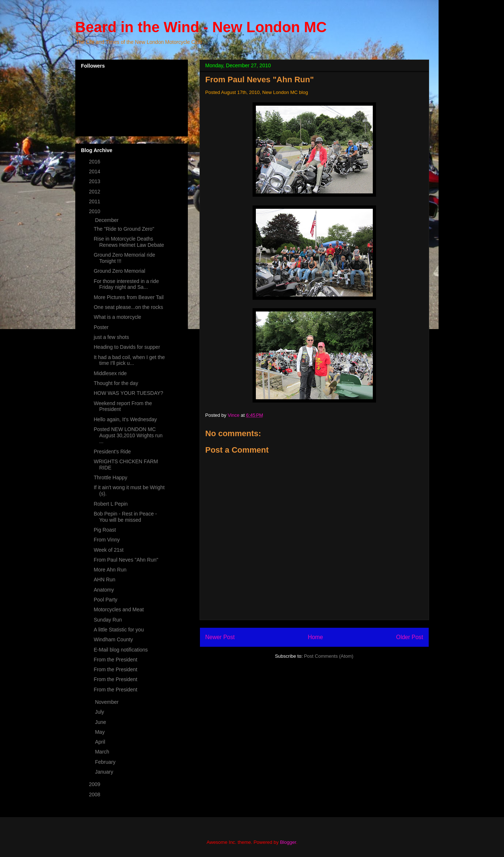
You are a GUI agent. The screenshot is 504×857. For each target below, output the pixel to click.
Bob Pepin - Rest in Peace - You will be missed (125, 517)
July (100, 712)
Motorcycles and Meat (119, 609)
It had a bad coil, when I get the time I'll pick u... (129, 360)
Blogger (288, 842)
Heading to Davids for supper (127, 347)
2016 (95, 162)
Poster (101, 327)
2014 (95, 171)
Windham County (113, 639)
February (106, 762)
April (101, 742)
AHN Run (104, 579)
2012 (95, 192)
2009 (95, 784)
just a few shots (111, 337)
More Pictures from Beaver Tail (128, 297)
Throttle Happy (110, 477)
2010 (95, 211)
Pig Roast (105, 530)
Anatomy (104, 590)
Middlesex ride (110, 373)
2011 (95, 201)
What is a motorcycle (117, 317)
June (101, 722)
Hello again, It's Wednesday (125, 419)
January (105, 772)
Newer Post (220, 637)
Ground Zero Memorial (119, 271)
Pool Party (105, 600)
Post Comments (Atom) (329, 656)
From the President (115, 660)
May (101, 732)
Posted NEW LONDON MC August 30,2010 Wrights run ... (128, 435)
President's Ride (112, 452)
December (107, 220)
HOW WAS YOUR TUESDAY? (128, 393)
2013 (95, 181)
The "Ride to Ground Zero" (124, 229)
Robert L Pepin (111, 504)
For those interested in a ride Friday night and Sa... (126, 284)
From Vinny (107, 540)
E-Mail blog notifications (121, 650)
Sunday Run (108, 620)
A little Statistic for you (119, 630)
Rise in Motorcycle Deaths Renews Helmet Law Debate (129, 242)
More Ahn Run (110, 570)
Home (315, 637)
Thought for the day (116, 383)
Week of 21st (108, 550)
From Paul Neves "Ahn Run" (126, 560)
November (107, 702)
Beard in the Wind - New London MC (201, 27)
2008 (95, 794)
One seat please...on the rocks (128, 307)
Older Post (410, 637)
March (103, 752)
